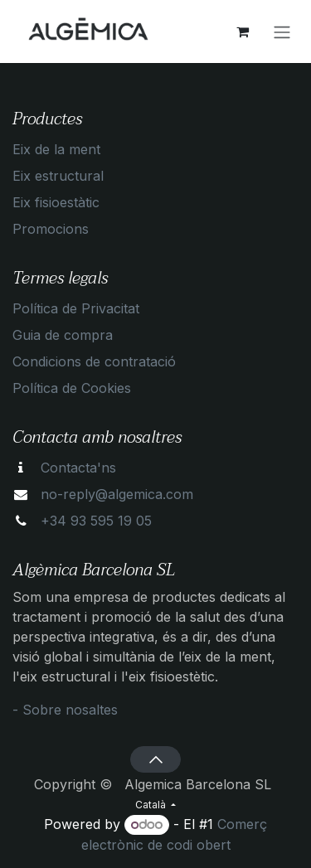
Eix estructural (58, 176)
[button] (155, 759)
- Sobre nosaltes (65, 710)
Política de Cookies (72, 388)
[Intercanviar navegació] (282, 32)
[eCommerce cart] (242, 32)
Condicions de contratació (94, 361)
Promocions (51, 229)
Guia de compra (63, 335)
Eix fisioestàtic (56, 202)
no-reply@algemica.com (117, 494)
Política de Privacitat (76, 308)
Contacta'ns (78, 468)
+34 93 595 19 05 (96, 521)
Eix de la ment (56, 149)
